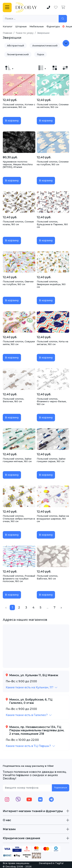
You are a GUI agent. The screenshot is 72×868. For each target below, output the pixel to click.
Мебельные (37, 26)
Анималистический (45, 46)
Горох (41, 54)
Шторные (21, 26)
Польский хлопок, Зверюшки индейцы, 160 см (51, 284)
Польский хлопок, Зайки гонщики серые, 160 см (51, 460)
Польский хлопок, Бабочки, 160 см (47, 577)
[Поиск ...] (31, 19)
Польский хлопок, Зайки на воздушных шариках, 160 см (53, 519)
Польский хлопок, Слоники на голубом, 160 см (53, 163)
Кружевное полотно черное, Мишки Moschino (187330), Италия (18, 164)
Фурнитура (53, 26)
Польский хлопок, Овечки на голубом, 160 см (18, 283)
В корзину (12, 121)
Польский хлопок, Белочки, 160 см (13, 400)
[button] (31, 687)
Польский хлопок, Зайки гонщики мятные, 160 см (17, 460)
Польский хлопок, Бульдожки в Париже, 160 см (52, 224)
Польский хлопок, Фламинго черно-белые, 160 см (52, 401)
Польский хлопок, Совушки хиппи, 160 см (19, 343)
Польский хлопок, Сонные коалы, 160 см (18, 223)
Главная (7, 33)
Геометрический (18, 54)
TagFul (59, 863)
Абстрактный (15, 46)
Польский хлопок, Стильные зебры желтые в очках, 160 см (19, 519)
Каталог (8, 26)
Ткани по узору (25, 33)
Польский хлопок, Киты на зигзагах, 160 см (52, 343)
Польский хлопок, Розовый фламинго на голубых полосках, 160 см (19, 578)
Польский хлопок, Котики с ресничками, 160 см (19, 106)
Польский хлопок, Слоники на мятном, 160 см (53, 106)
